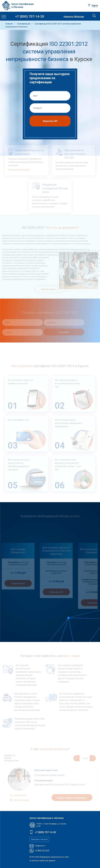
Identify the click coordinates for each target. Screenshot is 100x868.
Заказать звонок (39, 839)
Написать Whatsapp (74, 17)
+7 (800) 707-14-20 (30, 17)
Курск (95, 6)
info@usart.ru (40, 846)
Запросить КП (50, 122)
